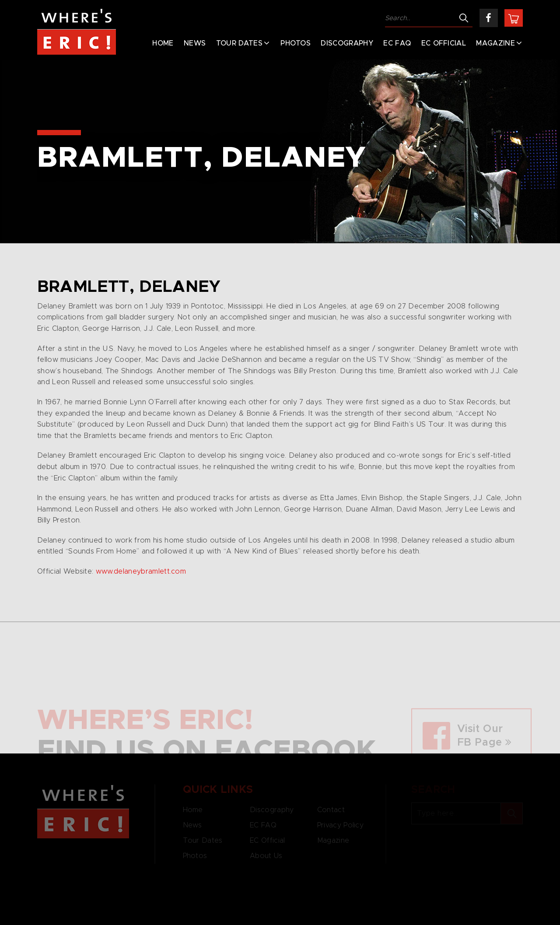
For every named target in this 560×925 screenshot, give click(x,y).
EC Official (444, 43)
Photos (296, 43)
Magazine (495, 43)
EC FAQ (397, 43)
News (195, 43)
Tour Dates (239, 43)
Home (163, 43)
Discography (347, 43)
